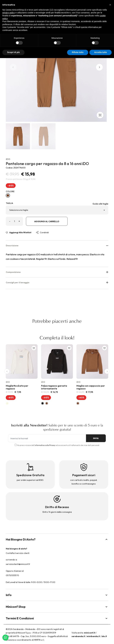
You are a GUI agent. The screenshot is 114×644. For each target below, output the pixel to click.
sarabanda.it (78, 636)
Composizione (57, 272)
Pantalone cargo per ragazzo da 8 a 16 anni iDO (47, 164)
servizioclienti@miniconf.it (18, 564)
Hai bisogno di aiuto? (57, 539)
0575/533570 (12, 575)
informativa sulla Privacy (45, 445)
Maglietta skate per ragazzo (17, 387)
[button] (99, 67)
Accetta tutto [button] (100, 52)
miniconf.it (90, 633)
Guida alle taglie (100, 204)
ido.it (104, 636)
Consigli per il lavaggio (57, 282)
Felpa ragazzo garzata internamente (54, 387)
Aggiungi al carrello (47, 221)
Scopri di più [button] (13, 52)
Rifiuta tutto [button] (78, 52)
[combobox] (57, 210)
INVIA (96, 438)
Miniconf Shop (57, 607)
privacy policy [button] (9, 13)
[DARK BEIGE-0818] (8, 195)
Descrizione (57, 246)
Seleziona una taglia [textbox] (19, 210)
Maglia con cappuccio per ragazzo (91, 387)
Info (57, 595)
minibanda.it (93, 636)
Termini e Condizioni (57, 618)
